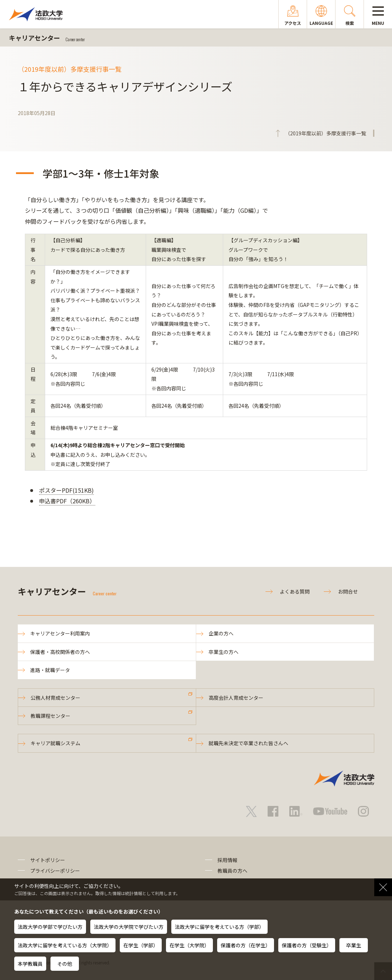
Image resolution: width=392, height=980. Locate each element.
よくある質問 (295, 591)
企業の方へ (221, 633)
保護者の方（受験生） (307, 945)
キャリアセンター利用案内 (60, 633)
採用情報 (227, 860)
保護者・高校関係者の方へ (60, 652)
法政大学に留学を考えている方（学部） (219, 927)
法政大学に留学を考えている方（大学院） (65, 945)
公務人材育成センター (55, 698)
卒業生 (354, 945)
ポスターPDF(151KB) (66, 490)
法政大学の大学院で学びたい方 (129, 927)
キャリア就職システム (55, 743)
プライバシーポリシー (55, 871)
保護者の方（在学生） (246, 945)
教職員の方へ (232, 871)
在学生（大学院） (189, 945)
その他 (65, 964)
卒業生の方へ (224, 652)
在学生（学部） (141, 945)
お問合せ (348, 591)
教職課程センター (50, 716)
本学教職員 (30, 964)
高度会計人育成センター (236, 698)
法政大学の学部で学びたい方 (50, 927)
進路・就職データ (50, 670)
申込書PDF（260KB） (67, 501)
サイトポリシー (48, 860)
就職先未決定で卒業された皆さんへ (248, 743)
